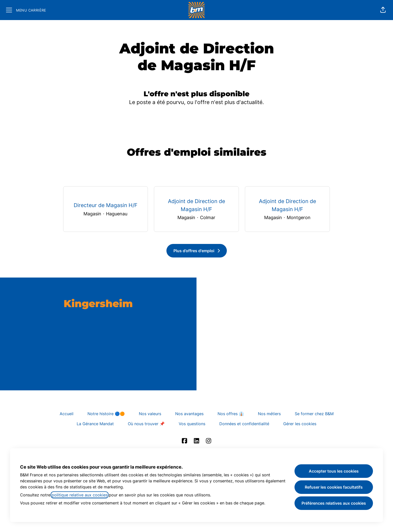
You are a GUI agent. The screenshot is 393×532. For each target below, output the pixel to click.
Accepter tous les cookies (334, 471)
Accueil (67, 414)
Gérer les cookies (300, 424)
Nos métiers (269, 414)
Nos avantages (189, 414)
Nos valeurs (150, 414)
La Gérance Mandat (95, 424)
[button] (383, 10)
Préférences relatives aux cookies (334, 503)
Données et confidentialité (244, 424)
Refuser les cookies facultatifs (334, 487)
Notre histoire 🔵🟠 (106, 414)
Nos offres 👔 (231, 414)
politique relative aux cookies (80, 495)
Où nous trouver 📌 (146, 424)
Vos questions (192, 424)
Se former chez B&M (314, 414)
